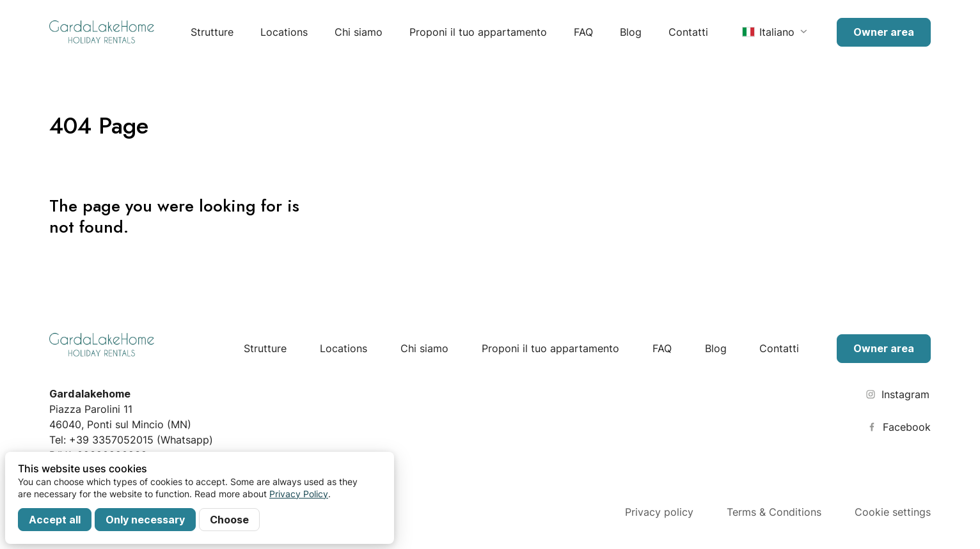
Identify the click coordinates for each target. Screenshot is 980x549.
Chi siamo (359, 32)
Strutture (212, 32)
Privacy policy (659, 512)
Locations (284, 32)
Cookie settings (893, 512)
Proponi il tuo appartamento (478, 32)
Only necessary (145, 520)
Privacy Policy (299, 494)
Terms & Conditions (774, 512)
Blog (631, 32)
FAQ (583, 32)
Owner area (884, 32)
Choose (229, 520)
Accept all (55, 520)
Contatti (688, 32)
